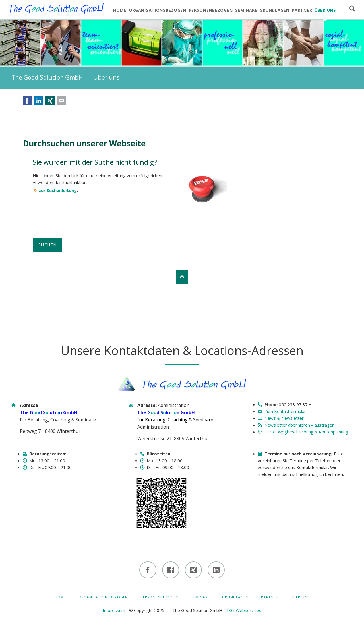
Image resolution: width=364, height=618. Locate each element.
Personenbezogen (160, 597)
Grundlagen (235, 597)
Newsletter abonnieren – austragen (299, 425)
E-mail (61, 101)
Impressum (114, 610)
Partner (269, 597)
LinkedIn (39, 101)
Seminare (201, 597)
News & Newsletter (284, 418)
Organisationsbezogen (103, 597)
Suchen (352, 9)
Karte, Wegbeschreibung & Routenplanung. (307, 432)
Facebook (27, 101)
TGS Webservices (244, 610)
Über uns (300, 597)
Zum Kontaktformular (285, 411)
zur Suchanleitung (58, 190)
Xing (50, 101)
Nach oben (182, 277)
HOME (60, 597)
